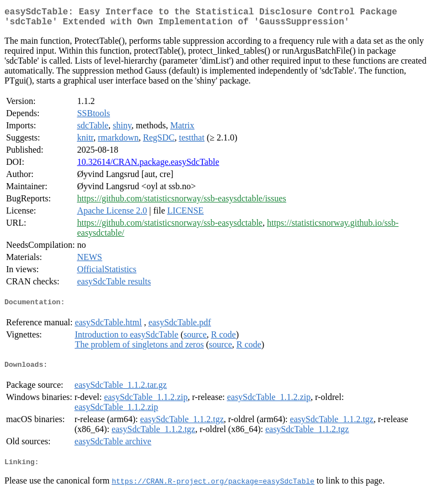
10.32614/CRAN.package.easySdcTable (148, 166)
